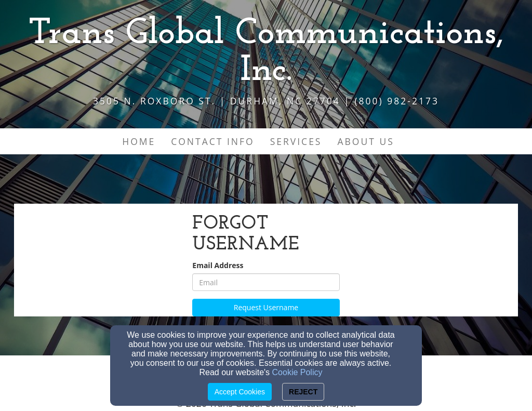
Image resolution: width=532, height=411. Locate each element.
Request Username (266, 307)
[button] (410, 136)
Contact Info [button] (212, 141)
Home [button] (139, 141)
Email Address (218, 265)
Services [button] (296, 141)
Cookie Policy (297, 372)
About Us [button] (365, 141)
